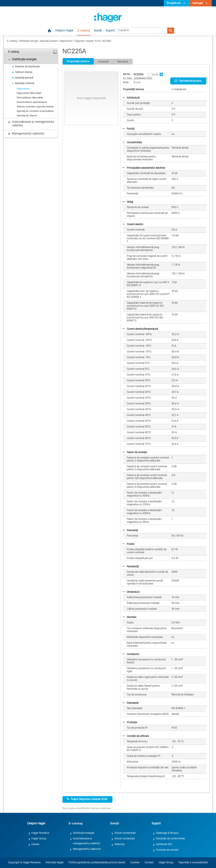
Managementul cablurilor (87, 849)
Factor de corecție (135, 452)
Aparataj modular (49, 41)
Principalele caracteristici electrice (144, 168)
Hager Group (39, 839)
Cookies (135, 863)
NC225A (107, 41)
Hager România (40, 833)
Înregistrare (174, 3)
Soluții (98, 31)
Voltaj (128, 202)
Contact (149, 863)
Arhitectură (131, 98)
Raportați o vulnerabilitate (193, 863)
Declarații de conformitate (170, 839)
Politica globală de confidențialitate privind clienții (97, 863)
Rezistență (131, 567)
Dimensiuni (131, 592)
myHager (198, 3)
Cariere (35, 844)
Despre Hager (64, 31)
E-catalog (84, 31)
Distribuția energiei (28, 41)
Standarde (131, 703)
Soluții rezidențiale (125, 833)
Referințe (119, 844)
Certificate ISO (164, 844)
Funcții (129, 129)
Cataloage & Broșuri (167, 833)
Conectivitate (132, 143)
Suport (110, 31)
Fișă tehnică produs (188, 81)
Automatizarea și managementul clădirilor (87, 841)
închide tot (179, 90)
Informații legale (55, 863)
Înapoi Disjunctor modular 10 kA (87, 799)
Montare (129, 617)
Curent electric (133, 225)
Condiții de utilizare (136, 736)
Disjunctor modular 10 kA (87, 41)
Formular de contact (167, 850)
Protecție (130, 723)
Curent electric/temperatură (140, 329)
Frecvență (130, 531)
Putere (128, 544)
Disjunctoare (66, 41)
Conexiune (131, 654)
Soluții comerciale (125, 839)
